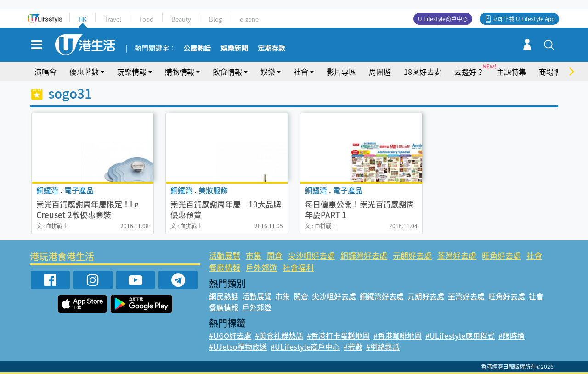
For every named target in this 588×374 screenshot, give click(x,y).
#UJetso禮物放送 (238, 346)
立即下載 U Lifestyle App (523, 19)
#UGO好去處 (230, 335)
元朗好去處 (412, 255)
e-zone (249, 19)
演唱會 (45, 72)
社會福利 (298, 267)
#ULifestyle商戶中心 (305, 346)
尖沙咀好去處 (311, 255)
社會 (301, 72)
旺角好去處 (501, 255)
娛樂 (268, 72)
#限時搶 (512, 335)
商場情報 (554, 72)
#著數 (353, 346)
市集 (254, 255)
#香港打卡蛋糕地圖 (338, 335)
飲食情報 (227, 72)
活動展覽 (225, 255)
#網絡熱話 (383, 346)
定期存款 (271, 49)
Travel (113, 19)
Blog (215, 19)
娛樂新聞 (234, 49)
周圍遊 (380, 72)
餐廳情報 (225, 267)
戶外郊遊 (261, 267)
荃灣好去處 (457, 255)
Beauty (181, 19)
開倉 (275, 255)
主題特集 (511, 72)
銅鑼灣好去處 (364, 255)
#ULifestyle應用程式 (460, 335)
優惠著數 (84, 72)
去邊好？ (469, 72)
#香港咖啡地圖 (398, 335)
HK (82, 19)
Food (146, 19)
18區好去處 (423, 72)
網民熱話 (224, 296)
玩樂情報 (132, 72)
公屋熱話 (197, 49)
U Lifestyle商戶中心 (443, 19)
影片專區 (341, 72)
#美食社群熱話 (279, 335)
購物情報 (180, 72)
